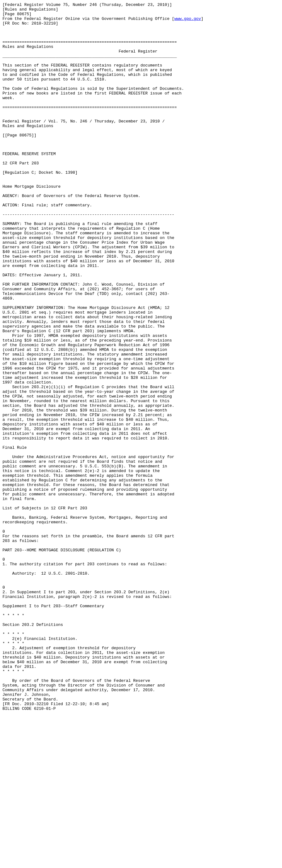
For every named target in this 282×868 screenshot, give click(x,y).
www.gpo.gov (188, 22)
